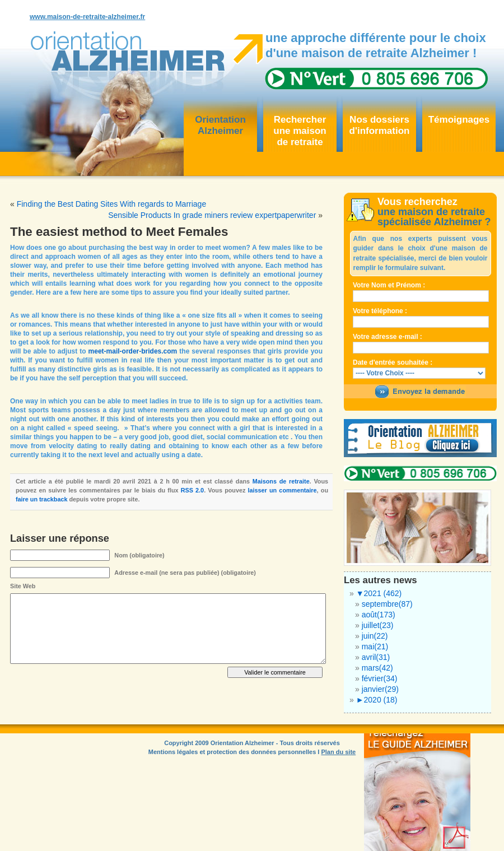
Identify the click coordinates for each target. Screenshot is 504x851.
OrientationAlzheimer (220, 125)
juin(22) (375, 636)
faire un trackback (41, 499)
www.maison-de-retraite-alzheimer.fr (87, 17)
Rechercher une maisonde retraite (300, 131)
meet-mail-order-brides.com (133, 351)
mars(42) (377, 668)
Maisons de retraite (281, 481)
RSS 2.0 (192, 490)
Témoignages (459, 120)
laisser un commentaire (283, 490)
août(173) (379, 615)
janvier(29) (380, 689)
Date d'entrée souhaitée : (393, 362)
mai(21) (375, 647)
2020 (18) (377, 700)
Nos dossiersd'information (380, 125)
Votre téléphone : (380, 311)
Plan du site (338, 752)
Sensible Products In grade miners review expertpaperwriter (212, 215)
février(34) (380, 678)
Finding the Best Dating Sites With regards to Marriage (112, 204)
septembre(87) (387, 604)
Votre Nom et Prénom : (389, 285)
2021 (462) (379, 593)
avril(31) (376, 657)
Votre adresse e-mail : (388, 337)
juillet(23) (378, 625)
